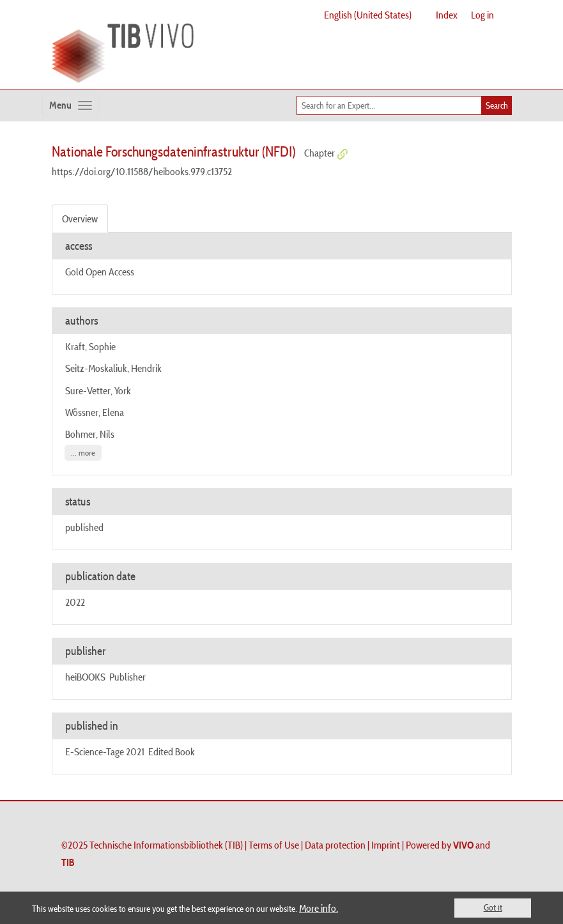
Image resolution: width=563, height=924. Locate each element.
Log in (482, 15)
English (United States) (368, 15)
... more (83, 453)
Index (447, 15)
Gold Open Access (100, 272)
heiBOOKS (85, 677)
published (84, 527)
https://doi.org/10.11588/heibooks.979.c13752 (142, 171)
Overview (80, 219)
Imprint (386, 845)
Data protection (335, 845)
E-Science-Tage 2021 (105, 751)
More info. (319, 908)
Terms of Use (274, 845)
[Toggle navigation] (71, 105)
